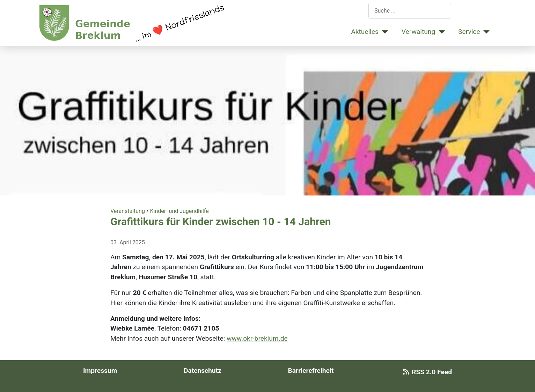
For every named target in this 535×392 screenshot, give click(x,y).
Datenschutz (203, 371)
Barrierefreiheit (311, 371)
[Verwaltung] (440, 32)
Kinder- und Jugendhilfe (179, 211)
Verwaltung (418, 32)
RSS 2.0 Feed (426, 372)
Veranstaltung (128, 211)
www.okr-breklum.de (257, 338)
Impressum (100, 371)
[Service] (485, 32)
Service (469, 32)
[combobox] (410, 11)
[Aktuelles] (383, 32)
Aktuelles (365, 32)
